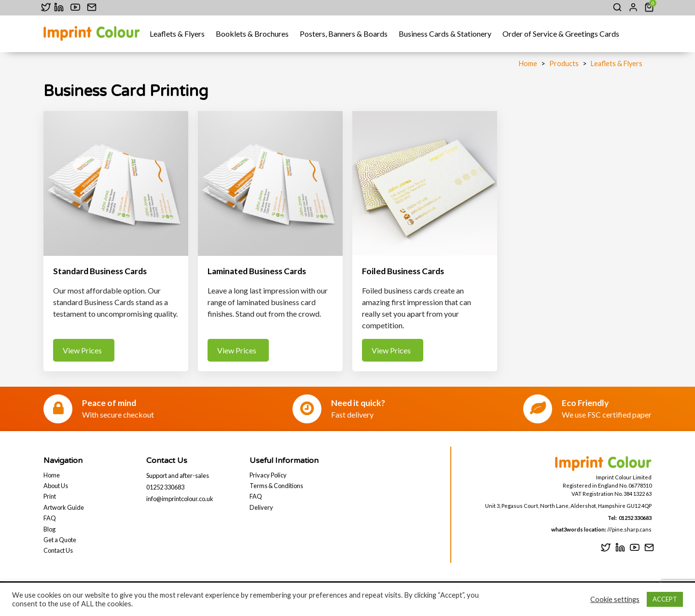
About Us (56, 486)
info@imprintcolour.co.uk (180, 499)
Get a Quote (60, 540)
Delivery (261, 507)
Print (50, 496)
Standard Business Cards (100, 271)
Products (564, 63)
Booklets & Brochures (252, 34)
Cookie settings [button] (615, 599)
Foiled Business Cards (403, 271)
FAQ (50, 518)
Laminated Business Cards (257, 271)
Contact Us (58, 550)
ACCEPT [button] (665, 599)
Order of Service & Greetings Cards (561, 34)
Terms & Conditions (276, 486)
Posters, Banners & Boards (344, 34)
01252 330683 (165, 487)
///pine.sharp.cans (629, 529)
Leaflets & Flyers (177, 34)
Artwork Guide (64, 507)
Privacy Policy (268, 475)
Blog (49, 529)
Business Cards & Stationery (445, 34)
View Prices (84, 350)
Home (528, 63)
